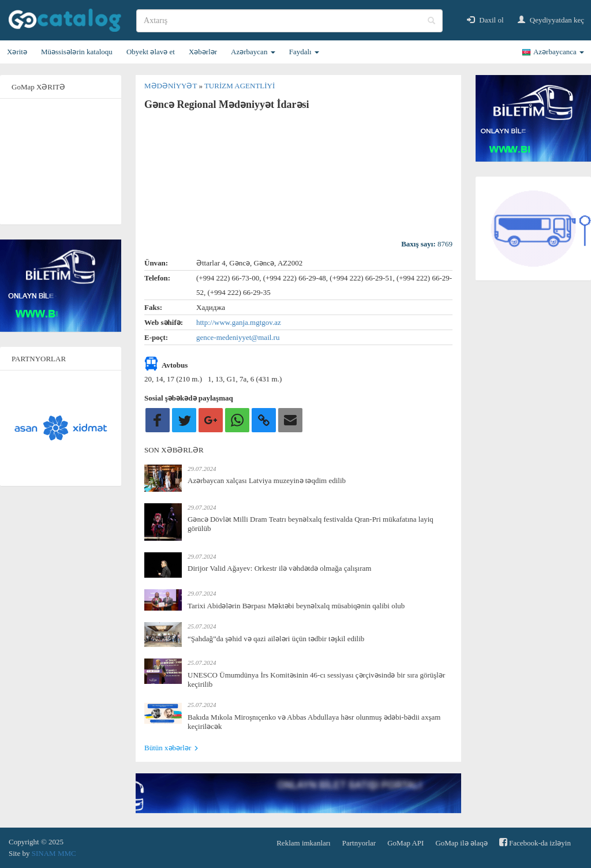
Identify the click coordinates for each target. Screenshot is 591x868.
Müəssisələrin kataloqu (77, 52)
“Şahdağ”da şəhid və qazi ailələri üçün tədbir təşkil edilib (276, 639)
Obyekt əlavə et (151, 52)
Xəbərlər (203, 52)
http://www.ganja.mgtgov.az (239, 322)
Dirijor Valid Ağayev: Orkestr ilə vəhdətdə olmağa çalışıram (279, 568)
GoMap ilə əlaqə (461, 843)
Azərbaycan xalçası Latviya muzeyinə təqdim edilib (267, 480)
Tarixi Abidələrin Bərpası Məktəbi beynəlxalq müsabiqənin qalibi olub (296, 606)
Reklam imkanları (304, 843)
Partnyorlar (359, 843)
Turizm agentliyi (240, 86)
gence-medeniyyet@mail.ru (238, 337)
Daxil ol (485, 20)
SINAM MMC (54, 853)
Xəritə (17, 52)
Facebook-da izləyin (535, 842)
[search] (289, 21)
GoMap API (405, 843)
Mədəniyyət (171, 86)
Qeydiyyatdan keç (551, 20)
